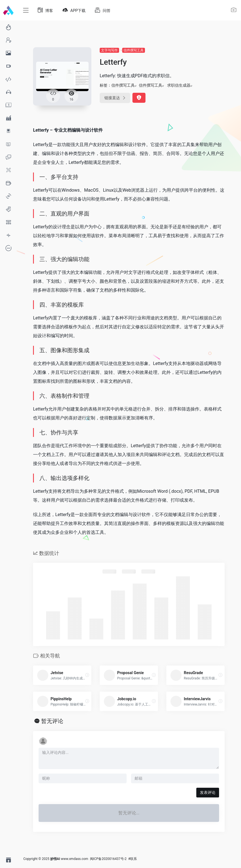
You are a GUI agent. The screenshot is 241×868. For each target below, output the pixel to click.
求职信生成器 (179, 85)
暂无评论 (52, 721)
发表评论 (208, 792)
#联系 (133, 859)
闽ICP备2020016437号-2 (108, 859)
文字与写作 (109, 50)
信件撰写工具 (134, 50)
